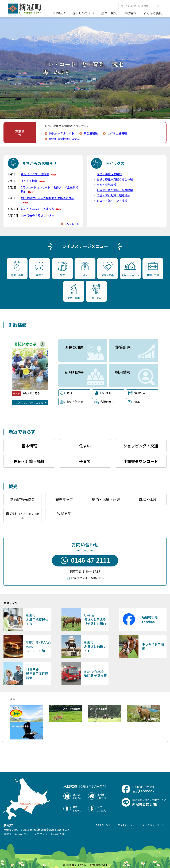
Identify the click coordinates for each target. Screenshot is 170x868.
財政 (66, 393)
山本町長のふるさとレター (38, 215)
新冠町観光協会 (22, 499)
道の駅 (22, 515)
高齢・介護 (74, 292)
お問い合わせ (103, 825)
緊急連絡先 (91, 133)
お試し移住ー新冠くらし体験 (115, 179)
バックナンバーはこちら (30, 403)
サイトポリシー (126, 825)
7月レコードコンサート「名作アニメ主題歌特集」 (50, 189)
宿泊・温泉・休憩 (106, 499)
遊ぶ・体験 (148, 499)
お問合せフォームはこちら (88, 578)
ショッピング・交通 (141, 446)
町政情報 (130, 13)
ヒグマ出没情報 (117, 133)
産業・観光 (109, 13)
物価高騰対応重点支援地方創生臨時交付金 (47, 200)
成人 (85, 270)
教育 (62, 269)
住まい (85, 446)
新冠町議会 (74, 372)
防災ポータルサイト (62, 133)
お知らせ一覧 (72, 224)
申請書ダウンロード (141, 461)
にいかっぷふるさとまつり (41, 209)
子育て (40, 269)
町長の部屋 (74, 347)
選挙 (134, 402)
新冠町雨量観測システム (64, 139)
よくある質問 (153, 13)
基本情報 (29, 446)
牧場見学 (64, 514)
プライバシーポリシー (154, 825)
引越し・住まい (130, 270)
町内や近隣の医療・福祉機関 (115, 190)
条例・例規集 (72, 402)
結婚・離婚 (108, 269)
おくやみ (96, 292)
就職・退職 (153, 270)
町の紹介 (59, 13)
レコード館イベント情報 (112, 201)
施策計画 (123, 347)
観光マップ (64, 499)
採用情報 (123, 372)
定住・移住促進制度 (109, 174)
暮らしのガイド (83, 13)
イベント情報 (33, 181)
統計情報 (103, 393)
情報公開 (137, 393)
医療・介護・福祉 (29, 461)
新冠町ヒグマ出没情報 (39, 174)
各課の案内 (104, 402)
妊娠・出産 (17, 269)
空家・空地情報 (106, 185)
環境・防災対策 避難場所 (113, 195)
